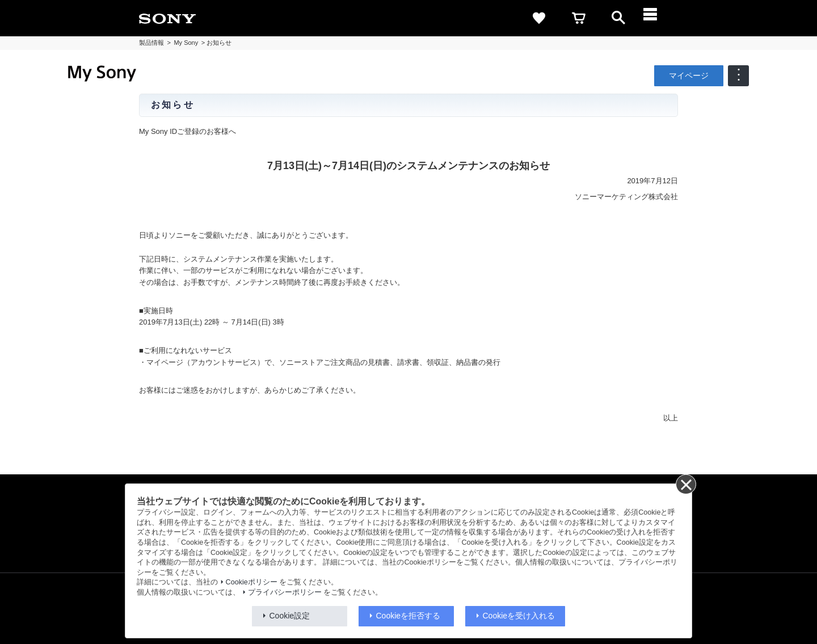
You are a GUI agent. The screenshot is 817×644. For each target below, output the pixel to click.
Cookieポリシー (252, 582)
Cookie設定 (290, 616)
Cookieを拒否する (408, 616)
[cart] (579, 18)
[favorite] (539, 18)
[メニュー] (658, 18)
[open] (618, 18)
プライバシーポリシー (285, 592)
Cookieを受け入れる (519, 616)
